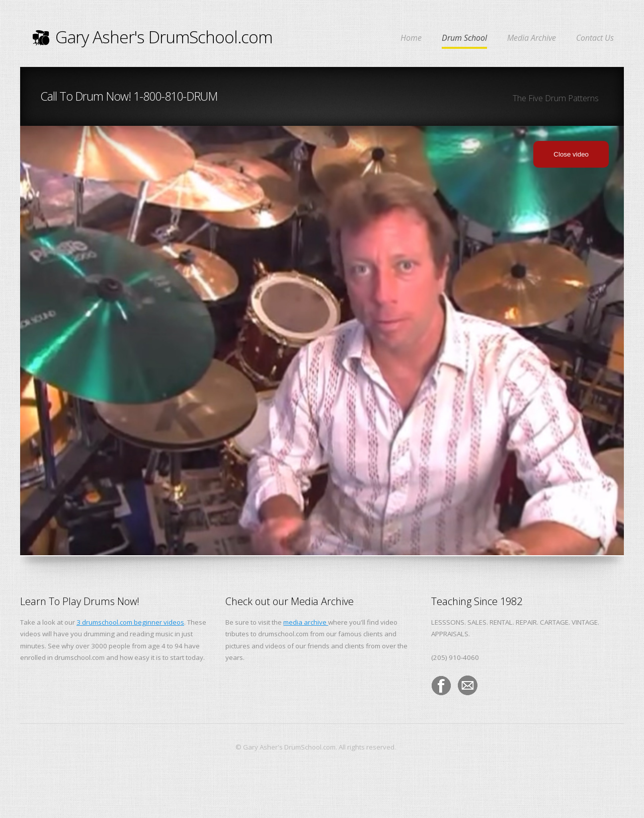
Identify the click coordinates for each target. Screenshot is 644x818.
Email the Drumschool (468, 686)
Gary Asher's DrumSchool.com (152, 37)
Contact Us (595, 39)
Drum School (464, 39)
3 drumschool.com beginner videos (130, 622)
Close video (571, 154)
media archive (306, 622)
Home (411, 39)
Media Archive (532, 39)
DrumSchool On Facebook (441, 686)
